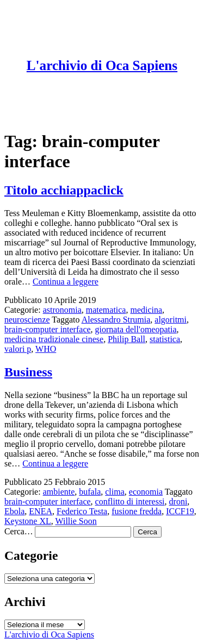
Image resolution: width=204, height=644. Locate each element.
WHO (46, 349)
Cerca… (18, 531)
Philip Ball (126, 339)
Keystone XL (28, 521)
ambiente (59, 492)
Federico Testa (82, 511)
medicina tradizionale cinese (54, 339)
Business (28, 372)
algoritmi (171, 320)
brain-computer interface (48, 329)
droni (178, 501)
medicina (146, 310)
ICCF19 (180, 511)
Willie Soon (76, 521)
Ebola (14, 511)
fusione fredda (137, 511)
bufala (90, 492)
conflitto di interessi (130, 501)
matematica (106, 310)
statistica (165, 339)
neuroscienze (27, 320)
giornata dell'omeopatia (136, 329)
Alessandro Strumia (116, 320)
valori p (18, 349)
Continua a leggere (66, 282)
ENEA (41, 511)
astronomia (62, 310)
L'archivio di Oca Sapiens (102, 65)
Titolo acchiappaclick (64, 190)
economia (146, 492)
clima (115, 492)
